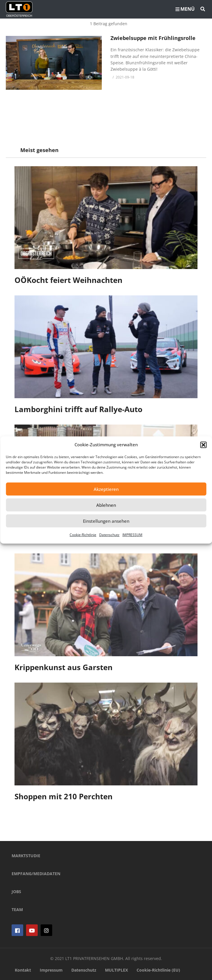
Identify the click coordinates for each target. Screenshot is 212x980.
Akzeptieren (106, 489)
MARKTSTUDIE (26, 856)
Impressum (51, 970)
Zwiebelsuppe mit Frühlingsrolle (153, 38)
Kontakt (23, 970)
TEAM (17, 909)
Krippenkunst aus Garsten (64, 667)
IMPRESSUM (132, 535)
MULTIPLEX (116, 970)
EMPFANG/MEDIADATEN (36, 874)
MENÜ (185, 9)
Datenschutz (109, 535)
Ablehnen (106, 505)
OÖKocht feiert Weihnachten (68, 280)
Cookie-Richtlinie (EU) (158, 970)
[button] (203, 445)
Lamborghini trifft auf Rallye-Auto (78, 409)
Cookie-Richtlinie (83, 535)
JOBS (16, 892)
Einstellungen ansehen (106, 521)
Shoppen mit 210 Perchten (64, 796)
